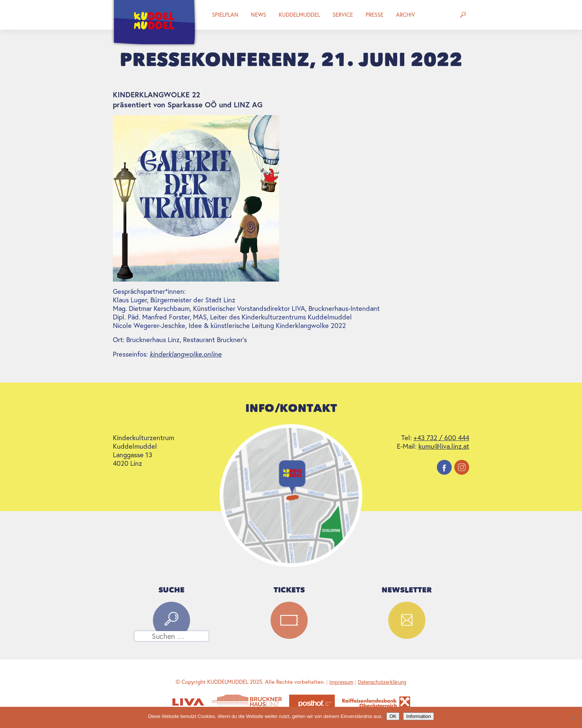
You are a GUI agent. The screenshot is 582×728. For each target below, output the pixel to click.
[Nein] (573, 718)
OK (393, 716)
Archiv (406, 15)
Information (418, 716)
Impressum (341, 682)
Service (343, 15)
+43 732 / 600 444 (441, 438)
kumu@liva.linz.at (444, 446)
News (259, 15)
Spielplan (225, 15)
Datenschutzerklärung (382, 682)
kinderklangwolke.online (186, 354)
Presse (375, 15)
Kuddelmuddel (299, 15)
